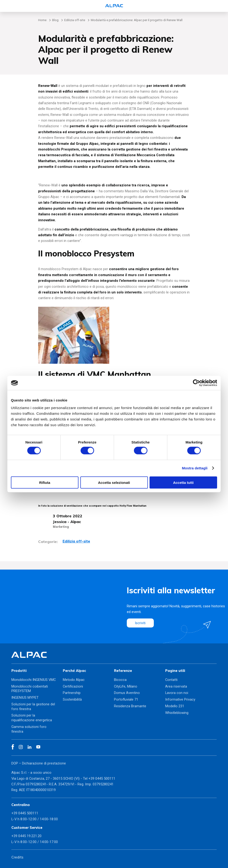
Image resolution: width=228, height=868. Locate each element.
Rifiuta (45, 482)
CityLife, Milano (126, 686)
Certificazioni (73, 686)
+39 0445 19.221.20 (26, 836)
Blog (55, 20)
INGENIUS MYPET (25, 698)
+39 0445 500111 (102, 778)
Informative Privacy (180, 699)
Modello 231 (175, 706)
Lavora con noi (177, 693)
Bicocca (120, 680)
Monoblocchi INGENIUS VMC (34, 680)
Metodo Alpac (74, 680)
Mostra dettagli (195, 468)
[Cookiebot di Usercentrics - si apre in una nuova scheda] (196, 383)
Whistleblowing (177, 713)
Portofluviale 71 (126, 699)
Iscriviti (141, 623)
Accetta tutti (183, 482)
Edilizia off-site (75, 20)
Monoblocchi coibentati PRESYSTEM (30, 689)
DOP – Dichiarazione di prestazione (39, 763)
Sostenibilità (72, 699)
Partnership (72, 693)
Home (42, 20)
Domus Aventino (127, 693)
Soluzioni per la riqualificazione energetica (32, 718)
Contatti (171, 680)
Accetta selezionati (114, 482)
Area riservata (176, 686)
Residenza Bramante (130, 706)
